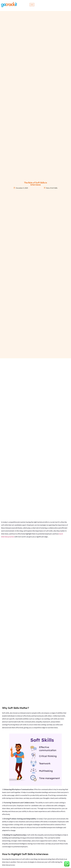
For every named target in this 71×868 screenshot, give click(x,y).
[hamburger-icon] (32, 5)
